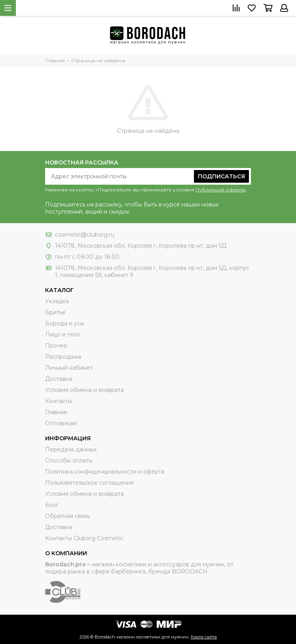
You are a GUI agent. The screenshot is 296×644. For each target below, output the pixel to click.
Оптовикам (61, 423)
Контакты (59, 401)
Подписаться (221, 176)
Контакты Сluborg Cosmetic (84, 538)
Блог (52, 505)
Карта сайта (204, 637)
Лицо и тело (63, 334)
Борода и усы (65, 323)
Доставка (59, 379)
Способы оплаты (69, 461)
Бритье (55, 312)
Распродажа (63, 357)
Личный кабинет (69, 368)
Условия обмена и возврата (84, 390)
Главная (56, 412)
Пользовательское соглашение (90, 483)
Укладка (57, 301)
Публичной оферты (221, 190)
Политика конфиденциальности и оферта (105, 472)
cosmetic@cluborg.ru (85, 235)
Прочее (56, 346)
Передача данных (71, 449)
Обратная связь (67, 516)
